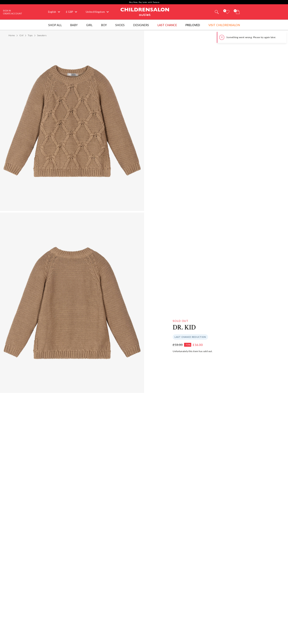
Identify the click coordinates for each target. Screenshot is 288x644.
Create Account (12, 13)
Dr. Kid (184, 328)
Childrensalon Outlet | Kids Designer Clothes (145, 11)
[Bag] (238, 12)
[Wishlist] (227, 12)
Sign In (7, 11)
